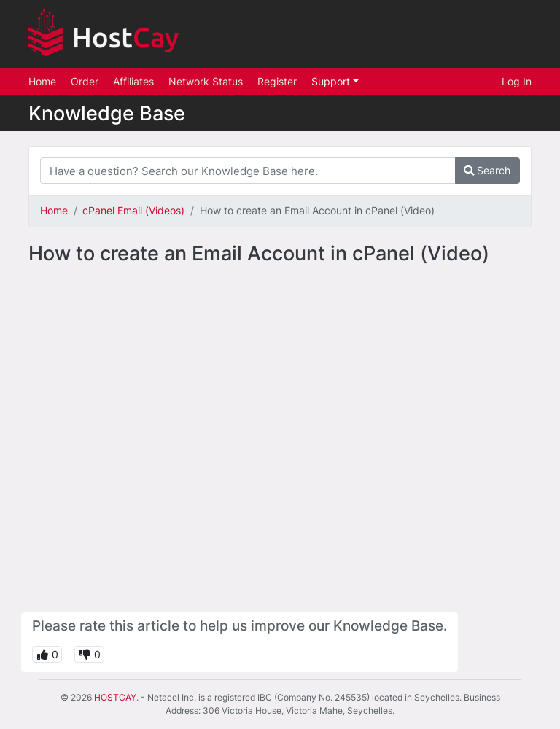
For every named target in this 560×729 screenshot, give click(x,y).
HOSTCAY (115, 697)
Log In (517, 81)
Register (277, 81)
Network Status (206, 81)
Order (85, 81)
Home (42, 81)
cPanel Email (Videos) (133, 210)
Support (332, 81)
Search (487, 170)
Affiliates (133, 81)
